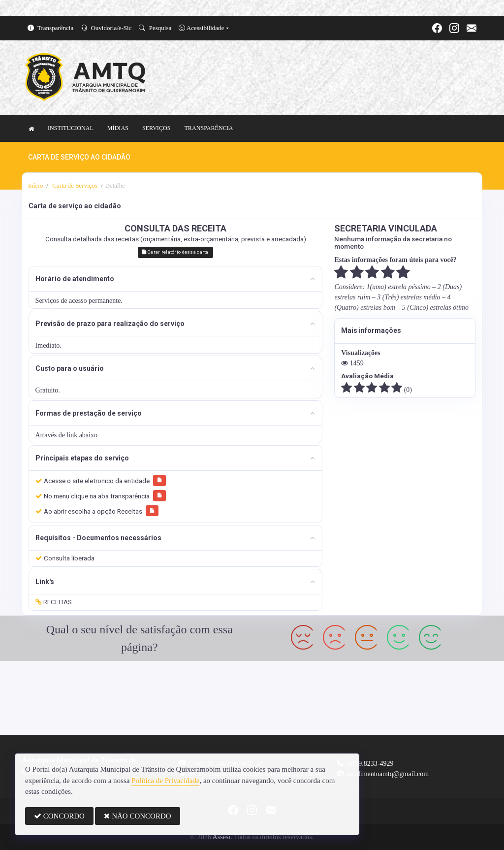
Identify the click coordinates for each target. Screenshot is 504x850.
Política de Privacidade (165, 781)
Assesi (222, 837)
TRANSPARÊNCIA (208, 128)
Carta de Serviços (74, 185)
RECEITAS (54, 602)
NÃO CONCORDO (137, 816)
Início (35, 185)
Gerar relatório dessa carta (175, 252)
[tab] (176, 279)
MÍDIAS (118, 128)
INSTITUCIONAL (71, 128)
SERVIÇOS (157, 128)
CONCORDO (59, 816)
